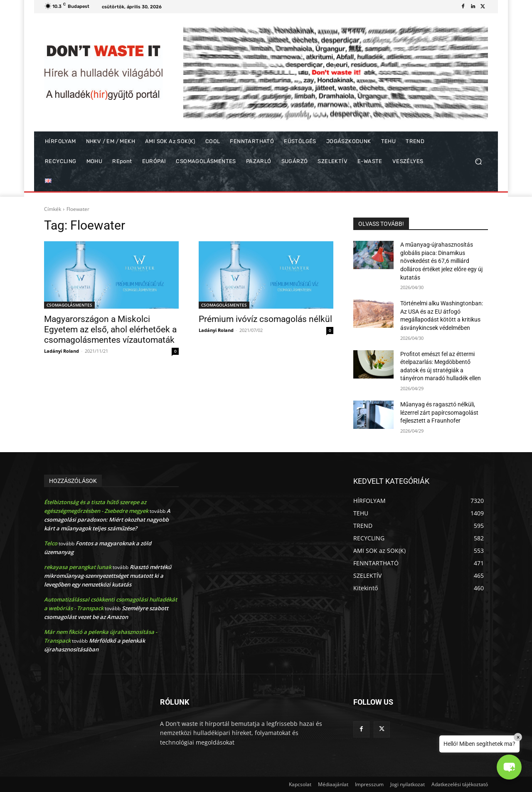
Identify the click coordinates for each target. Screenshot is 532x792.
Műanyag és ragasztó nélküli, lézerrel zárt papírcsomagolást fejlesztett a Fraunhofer (439, 412)
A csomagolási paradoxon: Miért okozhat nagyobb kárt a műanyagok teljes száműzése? (107, 520)
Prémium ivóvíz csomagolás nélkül (265, 319)
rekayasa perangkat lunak (78, 567)
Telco (51, 543)
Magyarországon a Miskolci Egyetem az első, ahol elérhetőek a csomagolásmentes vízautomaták (110, 329)
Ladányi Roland (62, 351)
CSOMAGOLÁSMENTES (69, 305)
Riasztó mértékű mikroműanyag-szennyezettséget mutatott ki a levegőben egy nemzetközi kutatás (108, 576)
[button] (478, 162)
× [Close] (518, 737)
